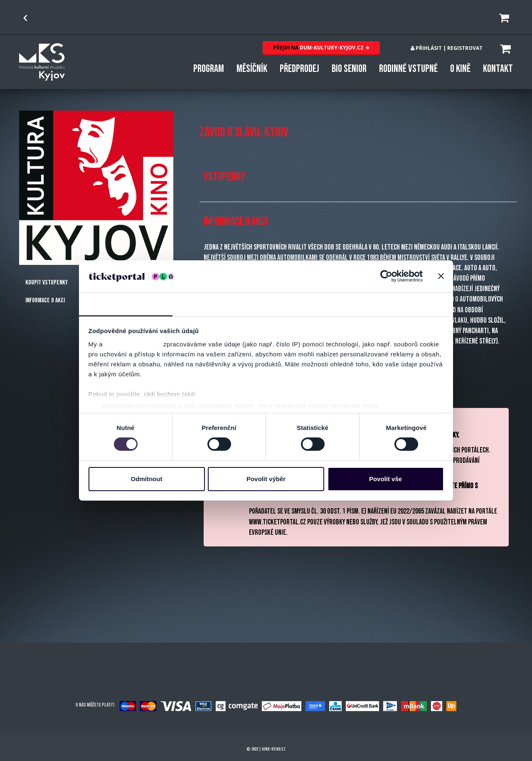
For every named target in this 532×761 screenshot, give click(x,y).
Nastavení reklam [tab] (313, 304)
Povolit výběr (266, 479)
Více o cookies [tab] (406, 304)
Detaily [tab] (219, 304)
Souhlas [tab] (126, 304)
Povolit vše (385, 479)
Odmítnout (147, 479)
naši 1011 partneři (133, 344)
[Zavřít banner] (441, 276)
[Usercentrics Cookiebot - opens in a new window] (386, 276)
